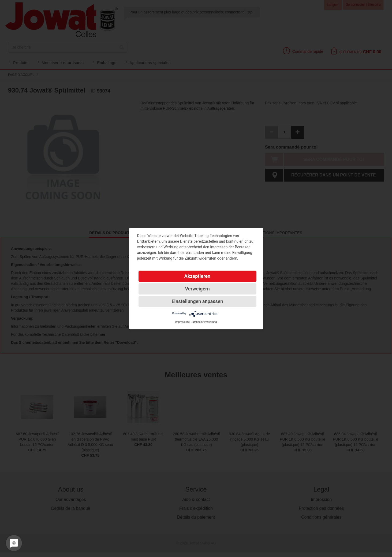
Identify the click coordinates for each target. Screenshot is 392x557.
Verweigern (197, 289)
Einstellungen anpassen (197, 301)
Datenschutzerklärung (204, 322)
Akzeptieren (197, 276)
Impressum (182, 322)
